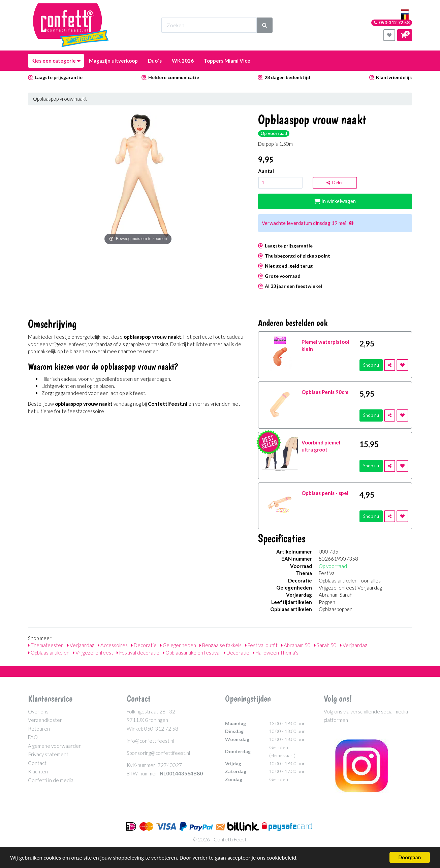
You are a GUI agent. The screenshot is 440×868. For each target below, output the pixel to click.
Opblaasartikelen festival (192, 653)
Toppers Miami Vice (227, 61)
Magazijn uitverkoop (113, 61)
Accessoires (113, 645)
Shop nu (371, 365)
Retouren (39, 729)
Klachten (38, 771)
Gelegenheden (178, 645)
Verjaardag (81, 645)
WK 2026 (183, 61)
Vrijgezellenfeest (93, 653)
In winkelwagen (335, 201)
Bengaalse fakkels (221, 645)
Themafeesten (46, 645)
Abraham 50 (296, 645)
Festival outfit (261, 645)
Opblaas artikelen (49, 653)
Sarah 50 (325, 645)
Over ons (38, 711)
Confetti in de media (51, 780)
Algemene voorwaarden (55, 746)
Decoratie (144, 645)
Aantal (266, 171)
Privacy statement (48, 754)
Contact (37, 763)
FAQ (33, 737)
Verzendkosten (45, 720)
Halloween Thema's (276, 653)
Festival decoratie (138, 653)
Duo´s (155, 61)
